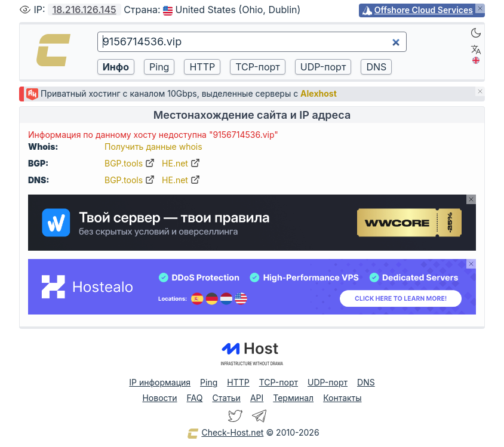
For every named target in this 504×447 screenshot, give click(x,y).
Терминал (293, 398)
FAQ (195, 398)
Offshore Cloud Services (424, 10)
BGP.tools (130, 163)
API (257, 398)
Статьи (226, 398)
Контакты (342, 398)
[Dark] (476, 33)
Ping (209, 382)
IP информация (160, 382)
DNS (366, 382)
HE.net (181, 163)
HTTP (238, 382)
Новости (159, 398)
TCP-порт (279, 382)
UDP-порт (328, 382)
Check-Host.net (225, 433)
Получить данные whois (153, 147)
